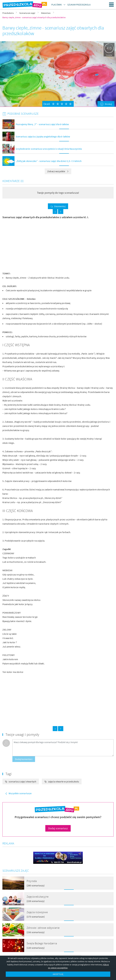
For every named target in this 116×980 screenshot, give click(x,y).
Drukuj (108, 104)
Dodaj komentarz (24, 759)
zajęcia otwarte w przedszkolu (64, 781)
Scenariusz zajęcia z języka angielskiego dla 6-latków (43, 136)
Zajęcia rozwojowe (37, 912)
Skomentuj (60, 206)
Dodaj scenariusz (58, 828)
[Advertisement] (29, 245)
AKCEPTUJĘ (58, 974)
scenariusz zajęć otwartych (22, 781)
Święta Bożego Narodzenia (42, 943)
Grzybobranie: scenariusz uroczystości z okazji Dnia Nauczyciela (49, 149)
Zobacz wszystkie (58, 171)
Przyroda (32, 881)
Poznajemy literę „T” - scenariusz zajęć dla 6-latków (42, 124)
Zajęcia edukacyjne (38, 897)
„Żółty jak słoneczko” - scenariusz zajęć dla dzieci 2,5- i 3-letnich (49, 161)
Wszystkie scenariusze (20, 793)
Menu (111, 5)
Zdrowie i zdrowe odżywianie (43, 928)
